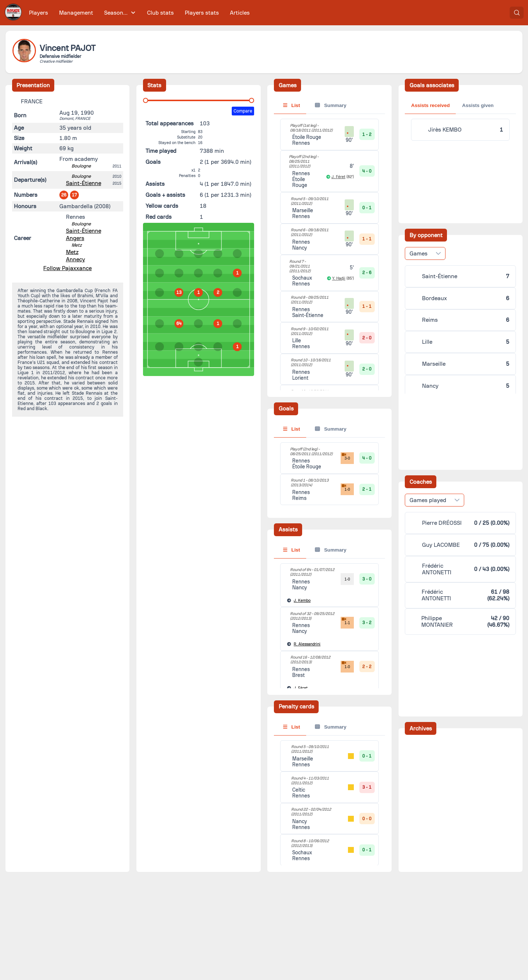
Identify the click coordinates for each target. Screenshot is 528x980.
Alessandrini (307, 644)
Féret (301, 688)
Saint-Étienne (84, 183)
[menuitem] (39, 13)
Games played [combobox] (428, 381)
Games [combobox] (419, 194)
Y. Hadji (339, 278)
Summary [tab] (331, 105)
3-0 (345, 456)
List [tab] (292, 105)
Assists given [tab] (478, 105)
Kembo (302, 600)
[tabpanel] (329, 474)
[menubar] (139, 13)
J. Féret (338, 177)
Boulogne (81, 166)
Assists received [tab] (430, 105)
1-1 (345, 621)
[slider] (146, 100)
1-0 (345, 487)
